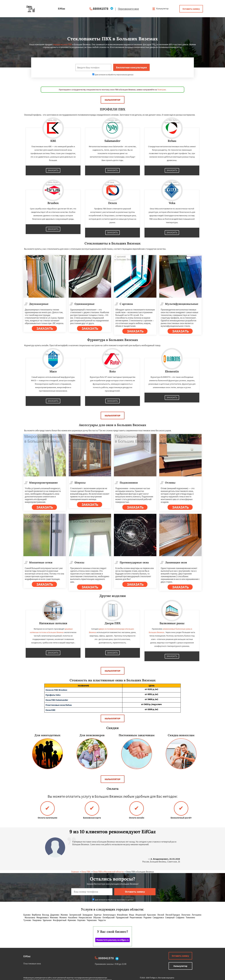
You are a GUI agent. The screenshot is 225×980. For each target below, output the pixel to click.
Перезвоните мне (128, 9)
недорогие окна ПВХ (62, 44)
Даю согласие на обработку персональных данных (113, 75)
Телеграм (162, 90)
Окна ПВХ (86, 872)
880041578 (101, 9)
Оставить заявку (191, 9)
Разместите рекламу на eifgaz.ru (113, 940)
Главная (75, 872)
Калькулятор (160, 9)
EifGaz (27, 956)
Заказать (53, 170)
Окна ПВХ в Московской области (108, 872)
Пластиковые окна (32, 964)
